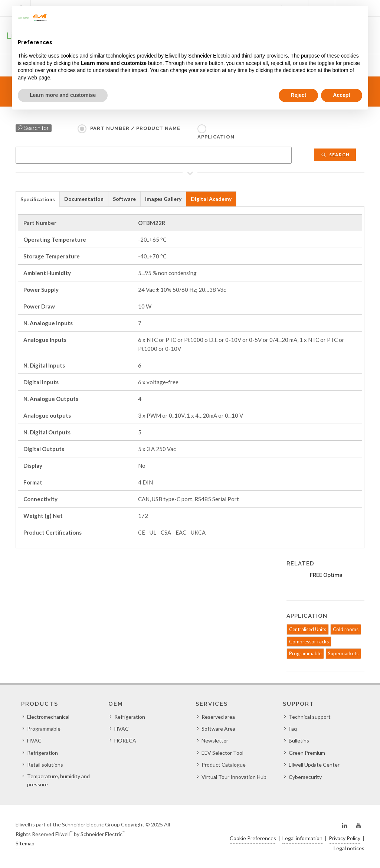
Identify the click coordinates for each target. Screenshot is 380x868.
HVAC (34, 740)
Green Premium (307, 753)
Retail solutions (45, 765)
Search (335, 155)
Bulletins (299, 740)
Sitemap (25, 843)
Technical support (310, 717)
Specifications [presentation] (38, 199)
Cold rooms (346, 629)
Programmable (305, 653)
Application (216, 137)
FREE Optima (326, 575)
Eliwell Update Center (314, 765)
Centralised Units (308, 629)
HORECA (125, 740)
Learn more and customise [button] (63, 95)
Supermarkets (343, 653)
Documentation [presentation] (84, 199)
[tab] (38, 199)
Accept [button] (342, 95)
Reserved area (218, 717)
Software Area (218, 729)
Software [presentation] (124, 199)
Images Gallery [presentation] (163, 199)
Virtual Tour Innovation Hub (234, 777)
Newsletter (215, 740)
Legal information (302, 838)
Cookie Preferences (253, 838)
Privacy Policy (345, 838)
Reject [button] (298, 95)
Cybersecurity (305, 777)
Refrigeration (42, 753)
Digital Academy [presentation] (211, 199)
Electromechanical (48, 717)
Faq (293, 729)
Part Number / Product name (135, 128)
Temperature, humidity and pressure (58, 780)
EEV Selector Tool (222, 753)
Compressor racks (309, 642)
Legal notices (349, 848)
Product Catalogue (224, 765)
